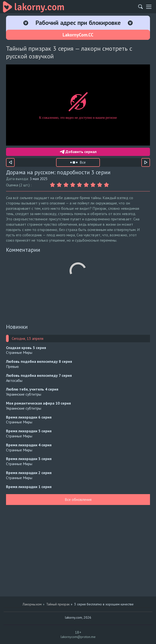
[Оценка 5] (80, 185)
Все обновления (78, 499)
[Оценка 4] (73, 185)
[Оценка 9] (107, 185)
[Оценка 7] (94, 185)
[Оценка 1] (53, 185)
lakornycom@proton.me (78, 637)
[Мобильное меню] (149, 7)
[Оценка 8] (100, 185)
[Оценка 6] (87, 185)
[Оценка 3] (67, 185)
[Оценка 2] (60, 185)
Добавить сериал (78, 152)
